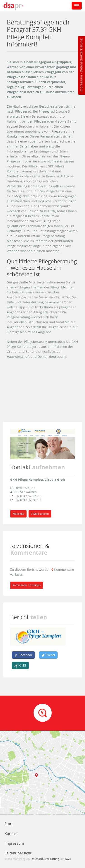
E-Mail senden (40, 514)
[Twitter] (48, 655)
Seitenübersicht (18, 853)
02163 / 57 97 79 (28, 496)
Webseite (18, 514)
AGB (68, 859)
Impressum (81, 84)
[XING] (20, 665)
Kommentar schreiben (27, 585)
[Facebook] (23, 655)
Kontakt (11, 834)
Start (9, 824)
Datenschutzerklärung (81, 55)
